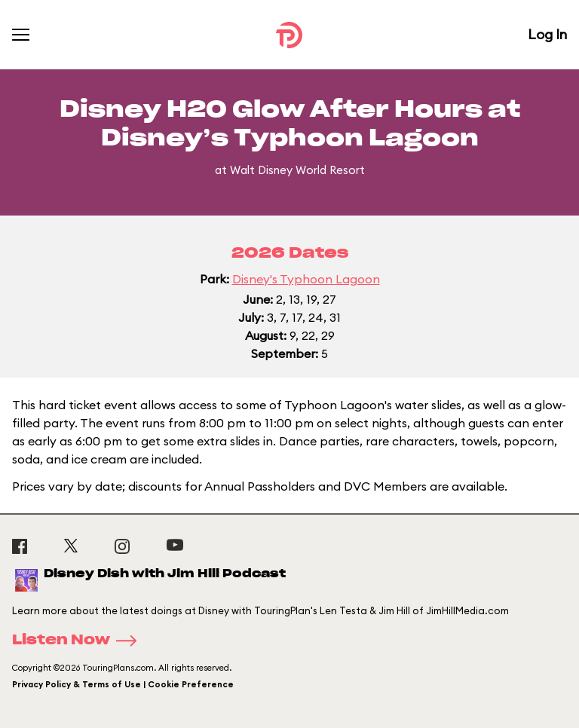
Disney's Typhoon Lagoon (306, 279)
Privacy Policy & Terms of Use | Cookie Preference (123, 684)
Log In (547, 34)
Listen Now (79, 641)
